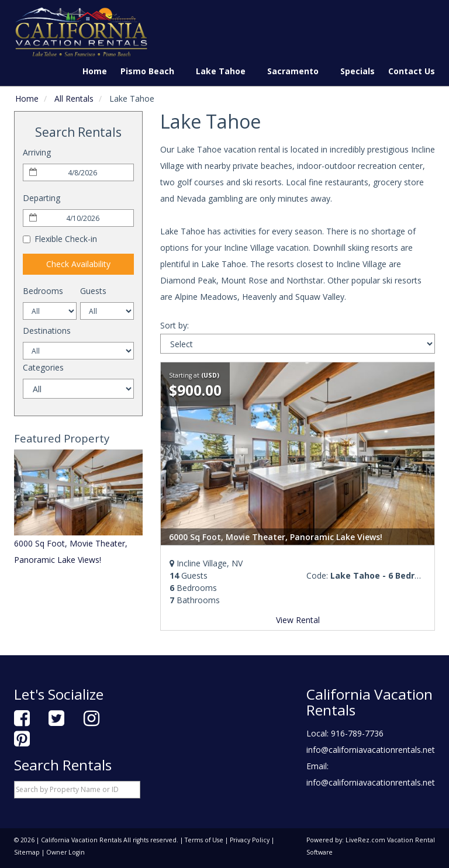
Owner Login (65, 852)
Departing (42, 198)
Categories (43, 367)
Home (95, 71)
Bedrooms (43, 291)
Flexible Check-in (60, 239)
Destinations (47, 331)
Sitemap (27, 852)
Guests (93, 291)
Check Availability (78, 264)
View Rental (298, 620)
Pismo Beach (151, 71)
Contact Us (412, 71)
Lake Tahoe (225, 71)
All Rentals (74, 98)
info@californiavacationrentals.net (371, 750)
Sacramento (297, 71)
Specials (358, 71)
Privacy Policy (250, 840)
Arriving (37, 152)
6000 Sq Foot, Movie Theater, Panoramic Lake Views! (276, 537)
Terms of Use (204, 840)
